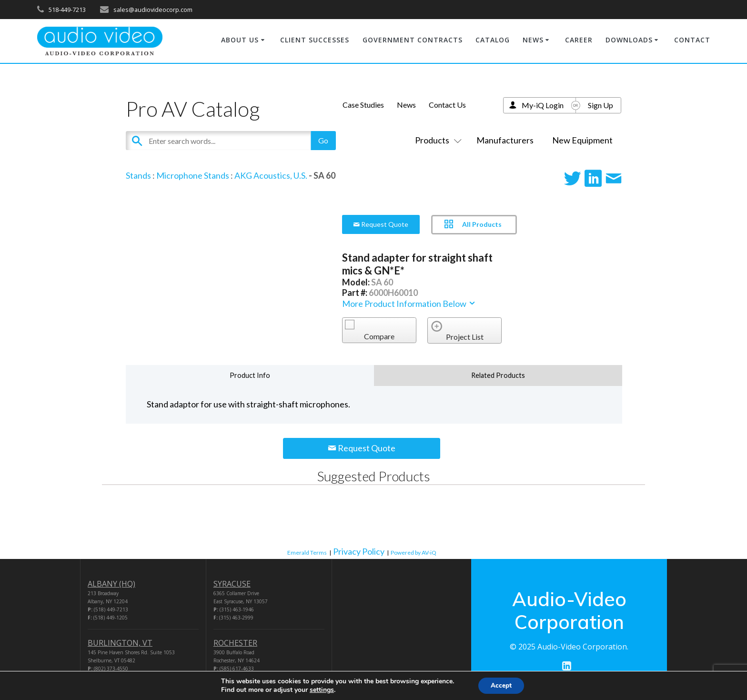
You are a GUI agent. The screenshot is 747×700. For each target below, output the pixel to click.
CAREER (579, 40)
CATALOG (493, 40)
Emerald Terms (307, 553)
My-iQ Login (543, 105)
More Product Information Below (409, 304)
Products (436, 140)
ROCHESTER (235, 643)
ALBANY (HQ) (111, 584)
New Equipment (582, 140)
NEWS (533, 40)
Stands (138, 175)
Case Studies (363, 105)
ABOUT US (240, 40)
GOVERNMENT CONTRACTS (413, 40)
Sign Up (601, 105)
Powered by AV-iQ (414, 553)
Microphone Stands (193, 175)
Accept (501, 685)
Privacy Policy (359, 551)
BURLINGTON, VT (120, 643)
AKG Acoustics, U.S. (271, 175)
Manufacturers (505, 140)
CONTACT (692, 40)
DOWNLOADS (629, 40)
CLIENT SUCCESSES (315, 40)
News (406, 105)
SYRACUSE (232, 584)
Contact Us (447, 105)
